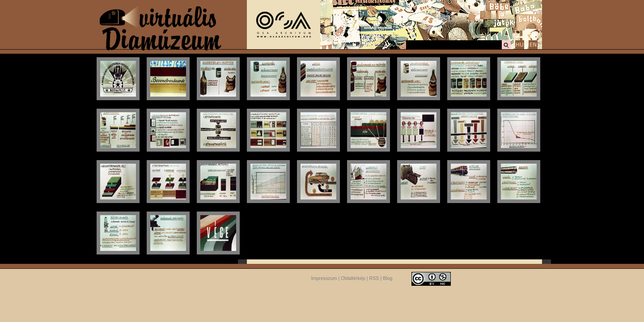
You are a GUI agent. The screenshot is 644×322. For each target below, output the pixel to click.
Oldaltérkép (353, 278)
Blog (388, 278)
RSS (374, 278)
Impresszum (324, 278)
